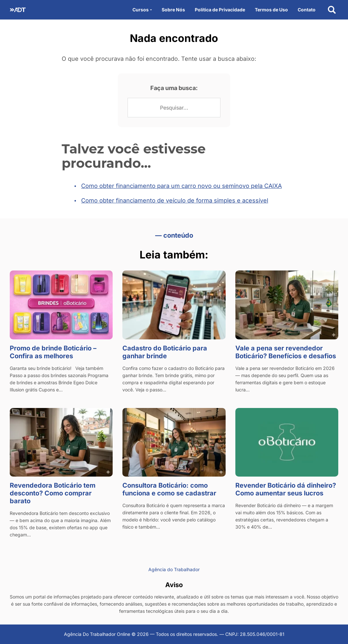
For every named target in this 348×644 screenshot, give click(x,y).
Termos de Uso (271, 10)
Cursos (141, 10)
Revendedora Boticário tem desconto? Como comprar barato (53, 493)
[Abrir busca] (332, 10)
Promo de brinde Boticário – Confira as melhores (53, 352)
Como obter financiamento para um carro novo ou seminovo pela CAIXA (181, 186)
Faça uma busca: (174, 88)
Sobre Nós (173, 10)
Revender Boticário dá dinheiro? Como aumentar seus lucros (286, 489)
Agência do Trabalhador (174, 569)
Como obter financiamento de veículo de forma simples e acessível (175, 200)
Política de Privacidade (220, 10)
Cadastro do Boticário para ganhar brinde (165, 352)
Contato (307, 10)
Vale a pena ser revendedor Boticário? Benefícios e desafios (286, 352)
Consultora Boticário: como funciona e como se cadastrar (169, 489)
